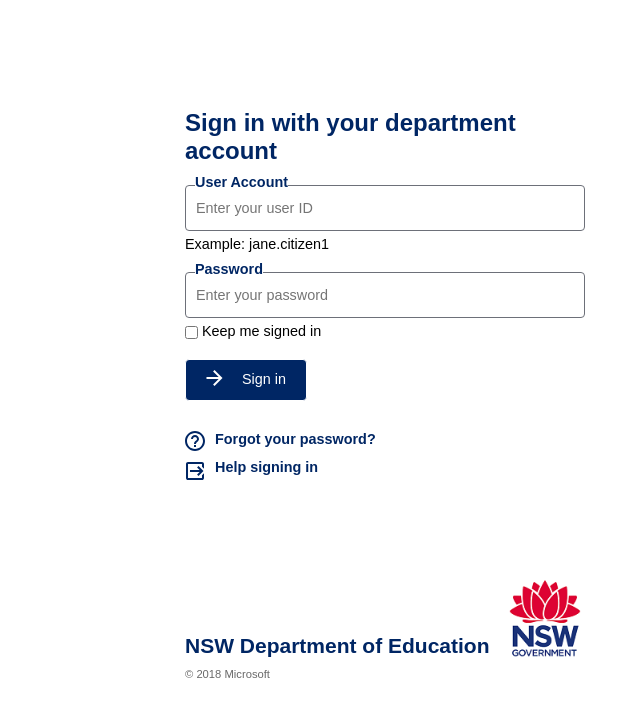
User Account (241, 182)
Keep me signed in (261, 331)
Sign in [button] (246, 379)
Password (229, 269)
